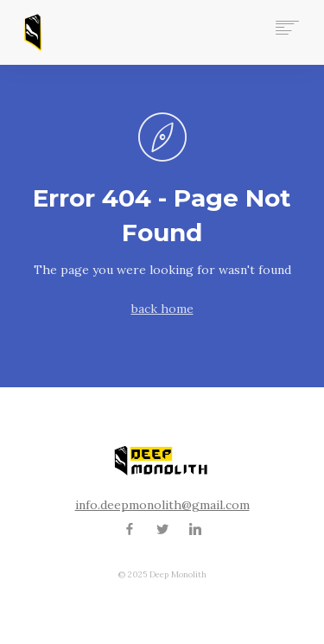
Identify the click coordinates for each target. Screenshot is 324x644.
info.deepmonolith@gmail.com (162, 505)
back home (162, 309)
